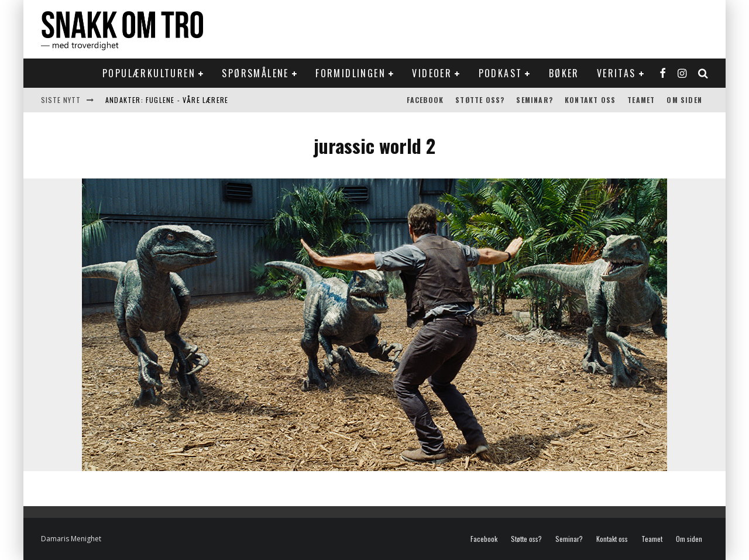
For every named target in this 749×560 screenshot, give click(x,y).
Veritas (616, 73)
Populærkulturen (149, 73)
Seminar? (535, 100)
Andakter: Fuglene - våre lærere (167, 100)
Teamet (641, 100)
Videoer (432, 73)
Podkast (501, 73)
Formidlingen (351, 73)
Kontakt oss (590, 100)
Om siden (684, 100)
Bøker (564, 73)
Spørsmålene (255, 73)
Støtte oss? (480, 100)
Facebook (425, 100)
